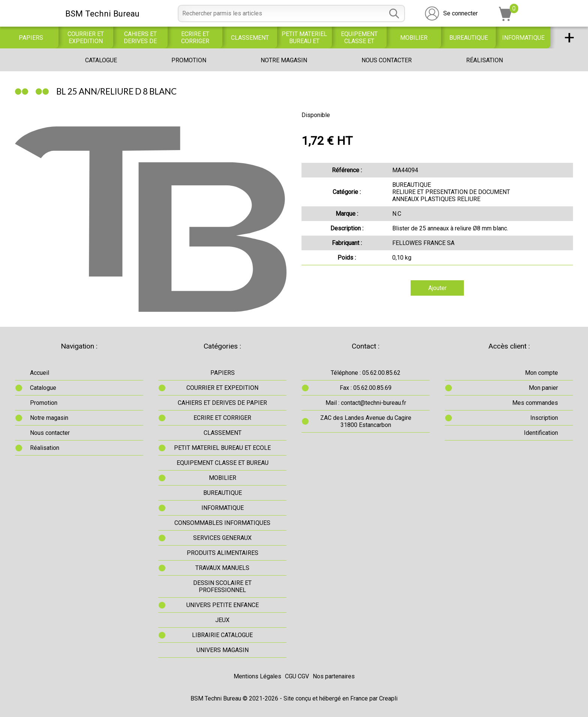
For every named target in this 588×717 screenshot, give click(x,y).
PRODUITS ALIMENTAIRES (223, 553)
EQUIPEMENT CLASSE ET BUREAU (359, 38)
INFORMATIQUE (523, 38)
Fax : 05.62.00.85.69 (366, 388)
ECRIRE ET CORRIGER (195, 38)
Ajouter (437, 288)
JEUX (222, 620)
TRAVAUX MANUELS (222, 568)
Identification (541, 433)
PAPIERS (31, 38)
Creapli (388, 698)
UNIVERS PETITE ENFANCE (223, 605)
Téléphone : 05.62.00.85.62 (366, 373)
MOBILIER (414, 38)
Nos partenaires (334, 676)
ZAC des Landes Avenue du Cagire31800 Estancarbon (366, 421)
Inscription (544, 418)
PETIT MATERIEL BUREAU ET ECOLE (304, 38)
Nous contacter (387, 60)
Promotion (189, 60)
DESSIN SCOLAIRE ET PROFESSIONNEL (222, 586)
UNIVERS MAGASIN (223, 650)
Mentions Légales (257, 676)
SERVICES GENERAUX (222, 538)
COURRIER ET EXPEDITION (86, 38)
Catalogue (101, 60)
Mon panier (543, 388)
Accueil (40, 373)
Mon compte (541, 373)
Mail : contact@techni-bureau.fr (366, 403)
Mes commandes (535, 403)
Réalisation (484, 60)
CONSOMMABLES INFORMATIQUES (222, 523)
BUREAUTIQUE (469, 38)
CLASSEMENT (250, 38)
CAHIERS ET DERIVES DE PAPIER (140, 38)
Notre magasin (284, 60)
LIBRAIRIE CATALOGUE (222, 635)
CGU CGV (297, 676)
